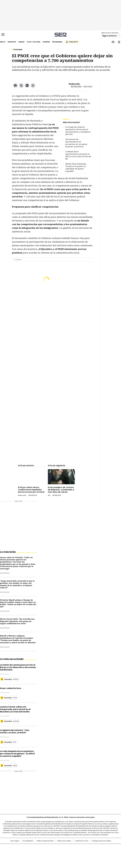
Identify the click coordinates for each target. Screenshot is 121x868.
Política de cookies (64, 841)
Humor (21, 42)
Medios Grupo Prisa (61, 855)
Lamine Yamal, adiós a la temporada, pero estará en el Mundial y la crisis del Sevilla (15, 709)
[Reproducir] (2, 679)
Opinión (46, 42)
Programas (57, 42)
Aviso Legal (15, 841)
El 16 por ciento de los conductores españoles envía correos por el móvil (31, 490)
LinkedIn (27, 85)
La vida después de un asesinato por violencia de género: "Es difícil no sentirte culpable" (17, 754)
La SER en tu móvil (82, 841)
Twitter (21, 85)
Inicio (3, 42)
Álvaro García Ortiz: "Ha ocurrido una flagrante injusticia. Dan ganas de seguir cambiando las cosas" (17, 621)
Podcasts (73, 42)
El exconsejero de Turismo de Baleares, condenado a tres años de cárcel (61, 490)
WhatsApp (33, 85)
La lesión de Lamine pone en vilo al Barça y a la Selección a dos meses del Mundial (18, 667)
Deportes (12, 42)
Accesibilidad (28, 841)
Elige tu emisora (109, 36)
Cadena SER (60, 35)
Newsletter (113, 42)
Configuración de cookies (101, 841)
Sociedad (18, 49)
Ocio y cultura (34, 42)
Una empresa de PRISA (61, 849)
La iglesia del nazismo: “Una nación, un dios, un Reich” (15, 731)
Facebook (15, 85)
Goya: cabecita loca (11, 688)
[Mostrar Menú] (3, 35)
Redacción (74, 84)
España (19, 260)
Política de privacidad (45, 841)
